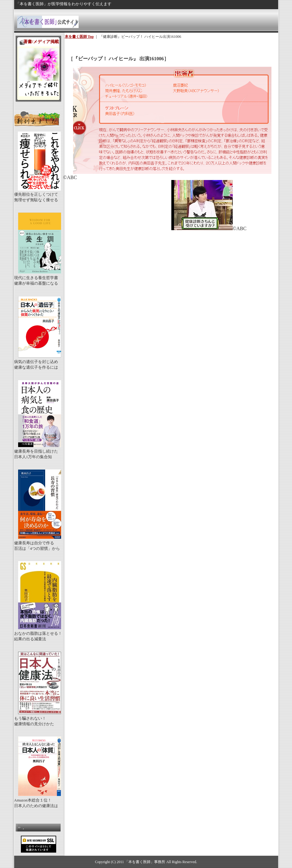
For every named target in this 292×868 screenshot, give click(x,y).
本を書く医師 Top (79, 37)
